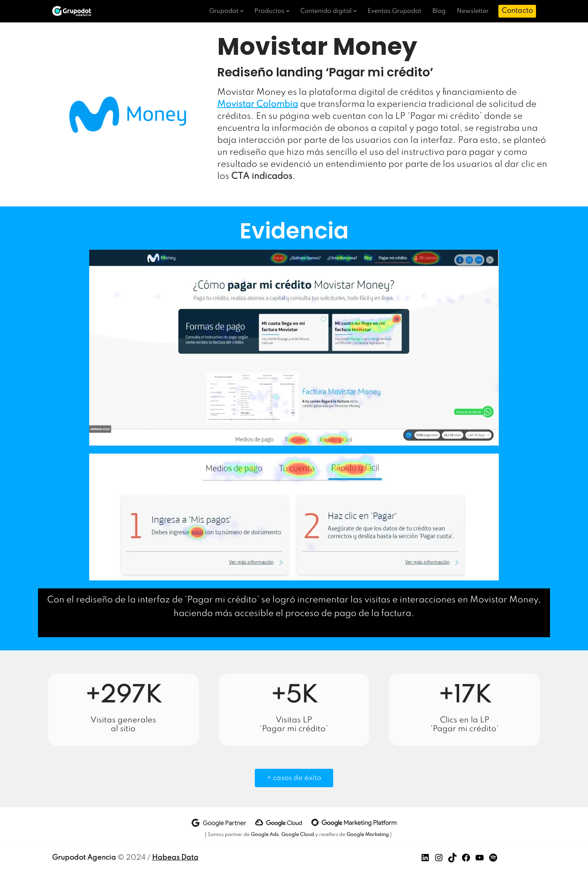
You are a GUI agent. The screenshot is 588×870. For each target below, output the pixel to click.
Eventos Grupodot (394, 11)
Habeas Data (175, 858)
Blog (439, 11)
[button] (242, 11)
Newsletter (473, 11)
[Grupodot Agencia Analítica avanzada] (74, 11)
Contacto (517, 11)
